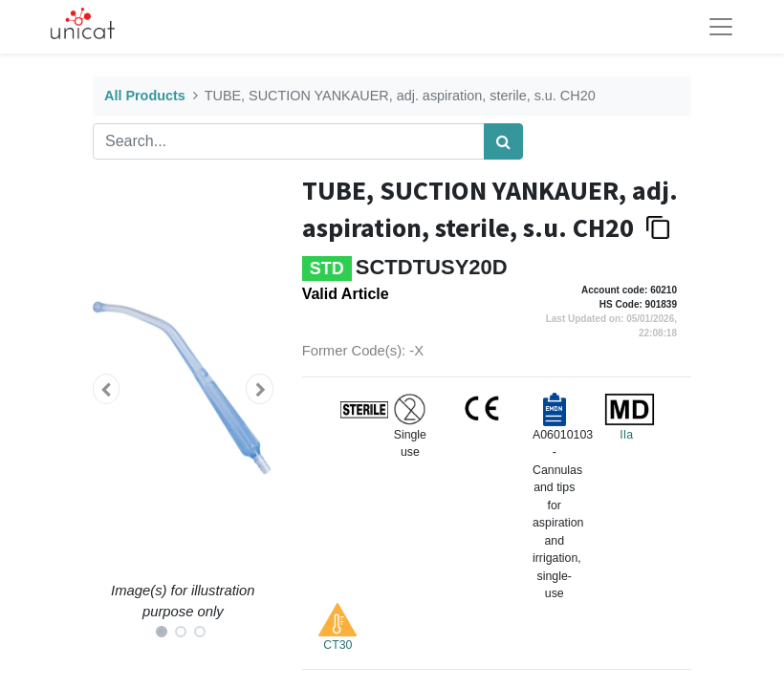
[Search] (503, 141)
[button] (106, 389)
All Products (145, 96)
